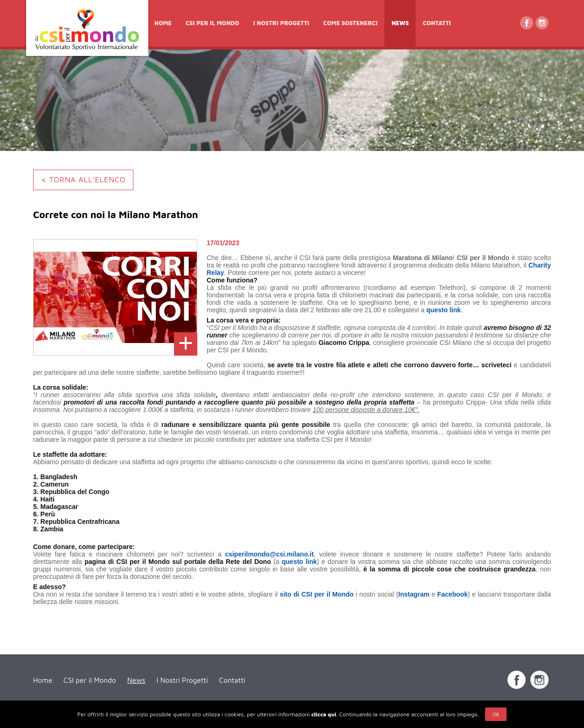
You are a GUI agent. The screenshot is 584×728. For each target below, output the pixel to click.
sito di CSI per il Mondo (317, 594)
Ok (496, 714)
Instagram (414, 594)
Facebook (452, 594)
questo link (444, 310)
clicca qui (323, 714)
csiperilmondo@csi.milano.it (269, 554)
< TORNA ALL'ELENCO (83, 179)
